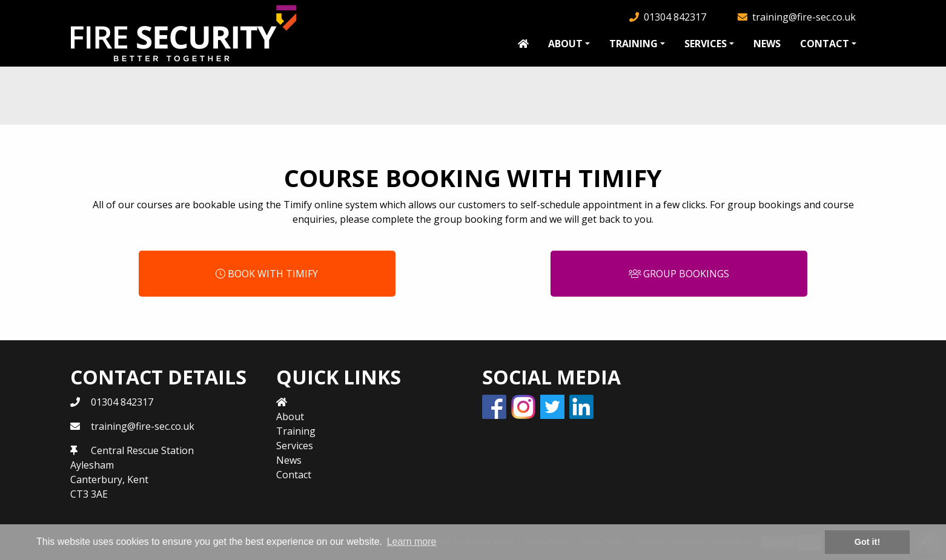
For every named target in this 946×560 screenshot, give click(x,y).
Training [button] (633, 44)
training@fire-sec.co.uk (804, 17)
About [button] (565, 44)
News (767, 44)
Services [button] (706, 44)
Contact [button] (825, 44)
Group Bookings (679, 274)
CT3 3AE (89, 494)
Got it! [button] (867, 542)
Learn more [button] (412, 542)
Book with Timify (267, 274)
